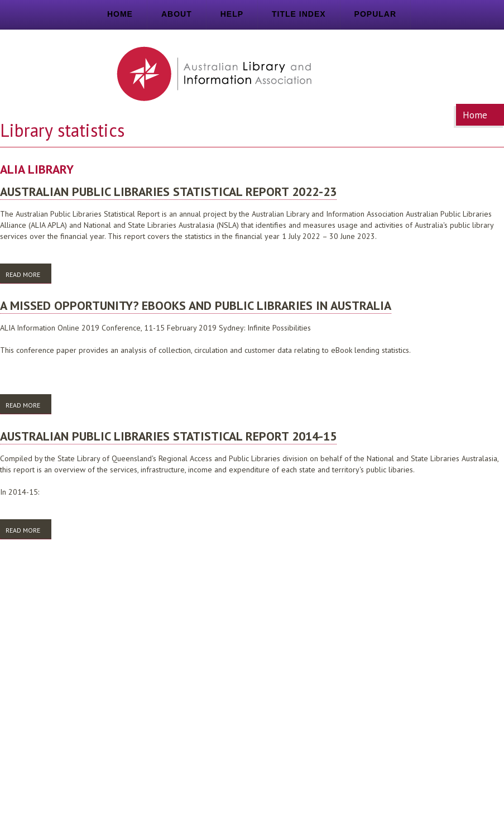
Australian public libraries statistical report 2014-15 (168, 436)
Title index (299, 14)
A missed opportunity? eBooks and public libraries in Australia (196, 305)
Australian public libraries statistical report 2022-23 (168, 192)
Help (232, 14)
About (177, 14)
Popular (375, 14)
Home (120, 14)
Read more (28, 274)
